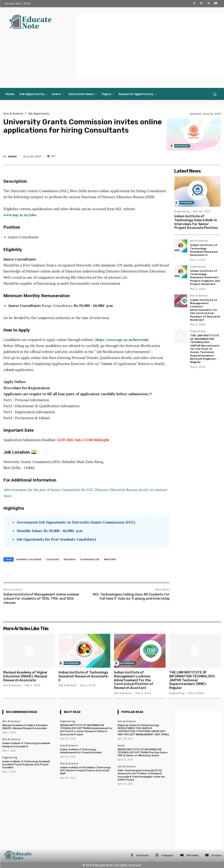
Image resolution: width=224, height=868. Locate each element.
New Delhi (110, 559)
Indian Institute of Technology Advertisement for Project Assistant (81, 751)
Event (121, 745)
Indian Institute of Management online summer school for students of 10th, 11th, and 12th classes (41, 599)
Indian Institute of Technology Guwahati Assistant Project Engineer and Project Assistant (205, 278)
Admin (12, 156)
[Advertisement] (150, 46)
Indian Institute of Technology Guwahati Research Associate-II (204, 250)
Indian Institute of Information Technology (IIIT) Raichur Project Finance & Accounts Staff (85, 771)
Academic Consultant (29, 559)
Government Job (90, 559)
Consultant (53, 559)
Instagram (167, 855)
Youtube (216, 855)
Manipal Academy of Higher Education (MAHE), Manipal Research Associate (25, 676)
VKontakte (192, 855)
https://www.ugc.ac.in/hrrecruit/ (122, 340)
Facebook (143, 855)
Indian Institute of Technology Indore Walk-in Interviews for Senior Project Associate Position (196, 222)
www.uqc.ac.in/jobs (20, 215)
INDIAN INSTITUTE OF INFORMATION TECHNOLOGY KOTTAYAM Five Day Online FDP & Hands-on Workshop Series (143, 753)
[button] (215, 94)
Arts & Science (13, 114)
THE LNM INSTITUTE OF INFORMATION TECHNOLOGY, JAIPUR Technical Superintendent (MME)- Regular (192, 680)
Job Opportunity (38, 114)
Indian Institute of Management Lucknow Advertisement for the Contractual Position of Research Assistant (205, 310)
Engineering (182, 211)
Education (70, 559)
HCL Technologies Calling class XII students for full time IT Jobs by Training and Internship (131, 597)
